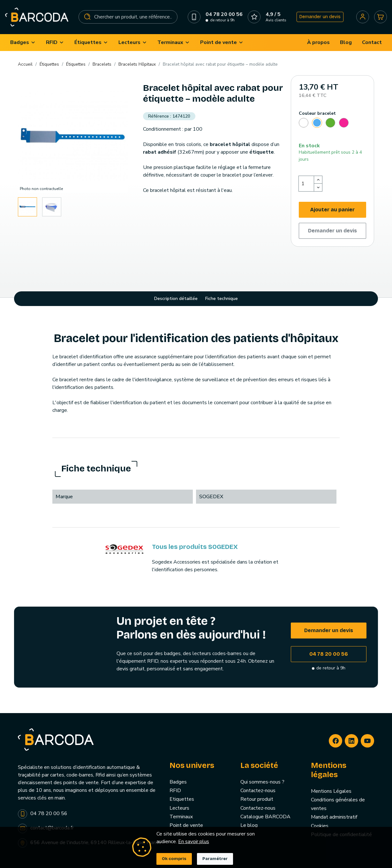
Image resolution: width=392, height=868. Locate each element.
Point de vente (186, 825)
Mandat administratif (334, 817)
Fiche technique (222, 299)
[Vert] (330, 124)
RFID (175, 791)
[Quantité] (306, 184)
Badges (178, 782)
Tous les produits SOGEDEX (195, 547)
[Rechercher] (128, 17)
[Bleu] (317, 124)
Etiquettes (182, 799)
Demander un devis (320, 17)
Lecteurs (179, 808)
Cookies (320, 826)
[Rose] (344, 124)
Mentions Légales (331, 791)
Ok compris (174, 859)
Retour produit (257, 799)
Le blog (249, 825)
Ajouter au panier (332, 210)
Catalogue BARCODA (265, 817)
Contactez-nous (258, 791)
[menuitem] (23, 43)
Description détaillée (176, 299)
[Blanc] (304, 124)
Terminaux (181, 817)
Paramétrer (215, 859)
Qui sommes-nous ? (262, 782)
